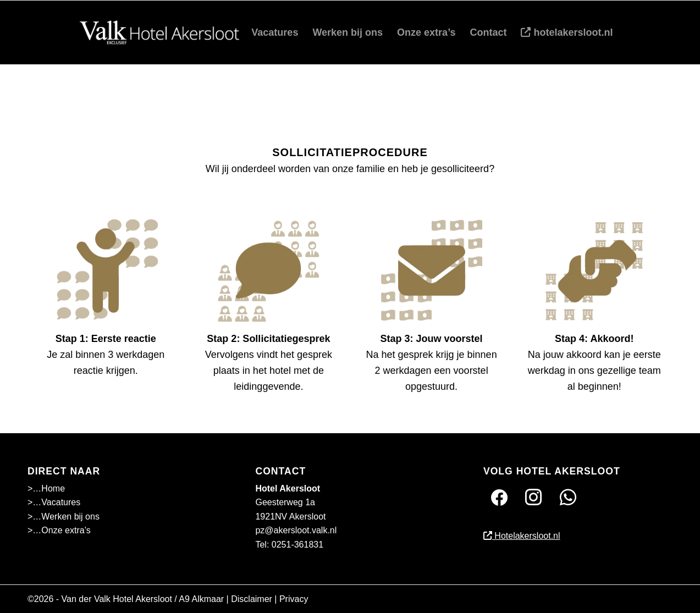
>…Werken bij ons (64, 517)
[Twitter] (568, 497)
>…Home (46, 488)
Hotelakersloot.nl (522, 536)
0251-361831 (297, 545)
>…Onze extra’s (59, 530)
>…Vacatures (54, 502)
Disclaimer (252, 599)
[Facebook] (499, 497)
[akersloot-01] (162, 32)
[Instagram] (533, 497)
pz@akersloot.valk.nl (296, 530)
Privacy (294, 599)
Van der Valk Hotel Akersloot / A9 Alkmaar (143, 599)
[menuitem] (275, 32)
